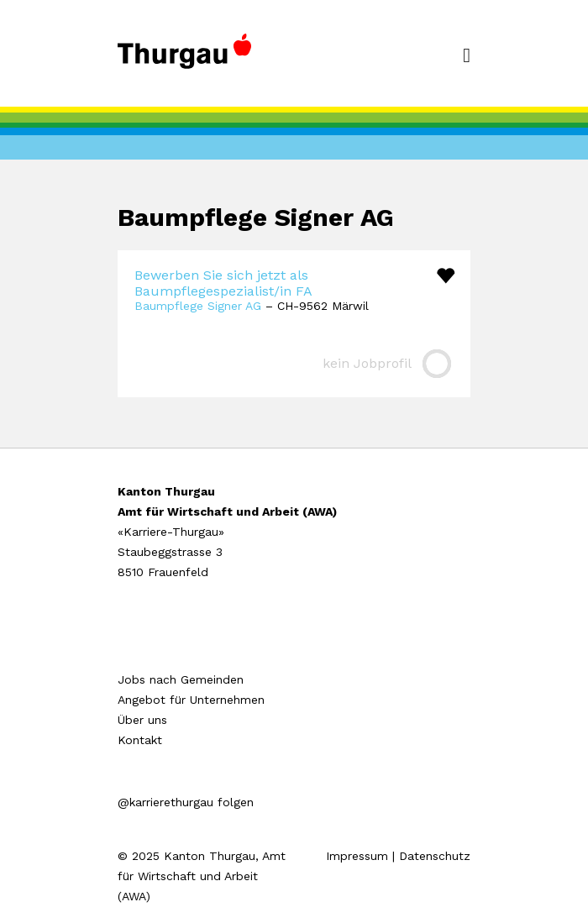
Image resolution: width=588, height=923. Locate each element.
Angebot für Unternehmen (191, 700)
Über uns (142, 720)
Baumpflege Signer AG (198, 306)
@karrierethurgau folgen (186, 802)
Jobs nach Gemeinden (181, 679)
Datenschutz (435, 856)
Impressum (357, 856)
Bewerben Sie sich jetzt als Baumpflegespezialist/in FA (223, 283)
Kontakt (140, 740)
